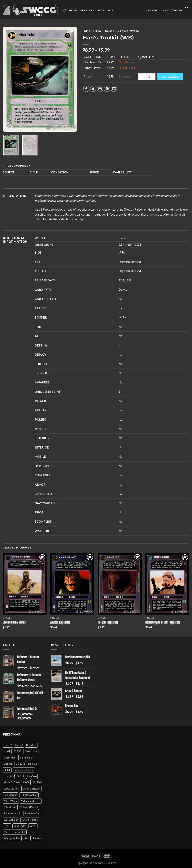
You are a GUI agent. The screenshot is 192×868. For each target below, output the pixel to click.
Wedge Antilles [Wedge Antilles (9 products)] (12, 838)
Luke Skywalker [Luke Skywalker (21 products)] (29, 795)
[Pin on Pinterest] (107, 89)
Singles (87, 10)
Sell (111, 10)
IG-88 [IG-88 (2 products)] (26, 782)
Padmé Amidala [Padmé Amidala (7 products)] (13, 813)
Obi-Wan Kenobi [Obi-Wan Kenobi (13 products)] (29, 807)
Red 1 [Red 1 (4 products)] (35, 820)
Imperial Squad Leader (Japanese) (163, 623)
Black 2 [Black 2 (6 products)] (8, 745)
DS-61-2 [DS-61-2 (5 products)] (20, 764)
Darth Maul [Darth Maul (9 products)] (10, 758)
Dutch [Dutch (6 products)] (7, 770)
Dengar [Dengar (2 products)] (8, 764)
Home (73, 10)
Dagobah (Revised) (128, 31)
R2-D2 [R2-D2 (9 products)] (25, 820)
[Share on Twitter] (93, 89)
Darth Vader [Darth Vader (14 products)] (26, 758)
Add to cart (170, 77)
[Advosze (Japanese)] (72, 584)
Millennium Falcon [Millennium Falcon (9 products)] (31, 801)
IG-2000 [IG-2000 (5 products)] (37, 782)
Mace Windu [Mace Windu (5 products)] (11, 801)
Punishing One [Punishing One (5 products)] (32, 813)
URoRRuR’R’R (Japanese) (15, 623)
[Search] (65, 11)
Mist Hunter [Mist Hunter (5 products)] (10, 807)
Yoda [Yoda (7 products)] (27, 838)
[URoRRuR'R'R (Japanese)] (25, 584)
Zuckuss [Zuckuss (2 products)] (37, 838)
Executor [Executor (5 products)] (9, 776)
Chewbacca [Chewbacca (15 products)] (31, 751)
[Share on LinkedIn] (114, 89)
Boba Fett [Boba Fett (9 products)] (31, 745)
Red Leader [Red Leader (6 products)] (20, 826)
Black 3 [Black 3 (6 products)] (19, 745)
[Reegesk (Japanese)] (120, 584)
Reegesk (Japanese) (108, 623)
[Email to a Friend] (100, 89)
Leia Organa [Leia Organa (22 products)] (11, 795)
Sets (101, 10)
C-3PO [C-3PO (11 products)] (18, 751)
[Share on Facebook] (86, 89)
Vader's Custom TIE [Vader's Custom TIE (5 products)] (15, 832)
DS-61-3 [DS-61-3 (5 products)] (33, 764)
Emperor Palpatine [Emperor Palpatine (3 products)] (24, 770)
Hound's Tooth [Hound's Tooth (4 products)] (12, 782)
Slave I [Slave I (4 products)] (33, 826)
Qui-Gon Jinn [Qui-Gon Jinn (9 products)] (11, 820)
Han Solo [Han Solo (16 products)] (32, 776)
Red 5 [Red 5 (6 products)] (7, 826)
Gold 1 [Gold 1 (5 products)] (20, 776)
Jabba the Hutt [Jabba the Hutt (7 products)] (12, 789)
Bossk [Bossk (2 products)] (7, 751)
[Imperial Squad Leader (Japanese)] (167, 584)
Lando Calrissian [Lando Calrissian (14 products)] (31, 789)
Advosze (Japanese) (60, 623)
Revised (109, 31)
